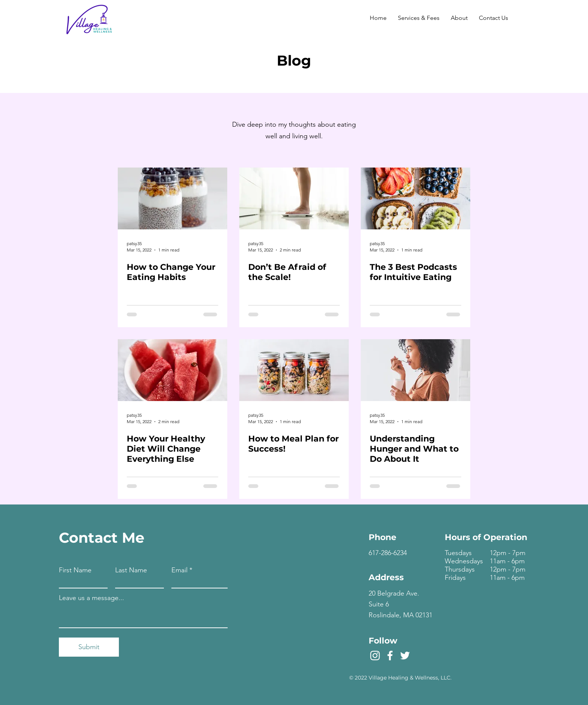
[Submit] (89, 647)
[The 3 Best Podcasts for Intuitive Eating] (415, 198)
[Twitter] (405, 656)
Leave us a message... (91, 598)
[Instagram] (375, 656)
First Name (75, 570)
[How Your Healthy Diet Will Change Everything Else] (172, 370)
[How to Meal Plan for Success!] (294, 370)
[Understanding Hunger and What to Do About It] (415, 370)
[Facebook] (390, 656)
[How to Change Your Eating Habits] (172, 198)
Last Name (131, 570)
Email (179, 570)
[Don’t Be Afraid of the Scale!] (294, 198)
